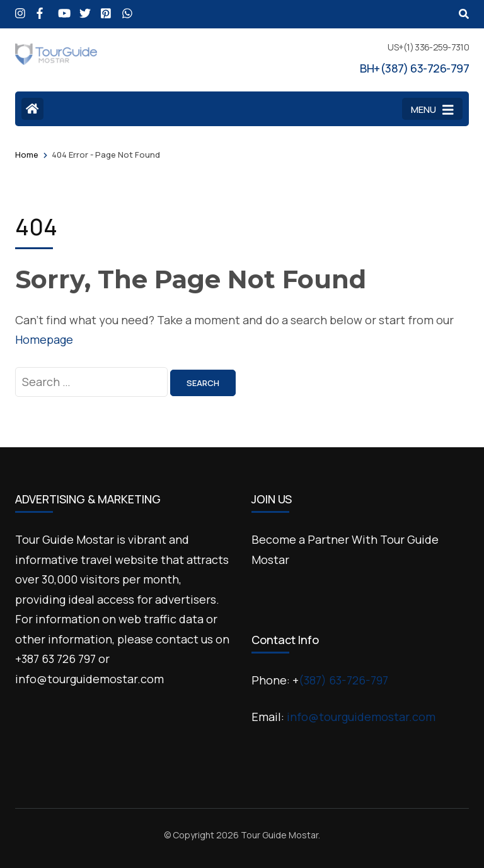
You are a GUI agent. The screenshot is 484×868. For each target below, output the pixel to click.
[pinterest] (105, 8)
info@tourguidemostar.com (361, 717)
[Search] (464, 14)
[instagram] (20, 8)
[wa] (127, 8)
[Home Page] (32, 109)
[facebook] (41, 8)
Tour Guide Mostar (279, 835)
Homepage (44, 339)
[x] (84, 8)
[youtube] (62, 8)
